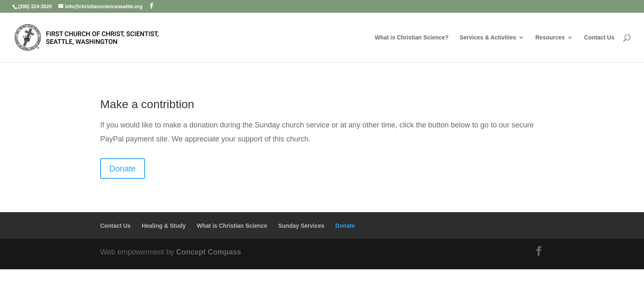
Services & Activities (488, 38)
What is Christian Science (232, 226)
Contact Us (599, 38)
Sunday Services (301, 226)
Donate (123, 169)
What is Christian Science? (412, 38)
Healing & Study (164, 226)
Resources (550, 38)
